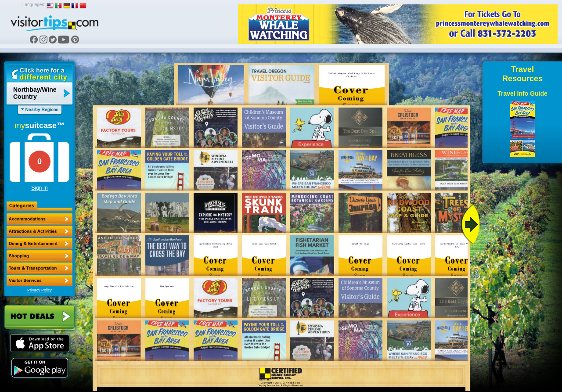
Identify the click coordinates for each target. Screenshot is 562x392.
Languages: (34, 5)
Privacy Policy (40, 290)
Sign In (39, 188)
